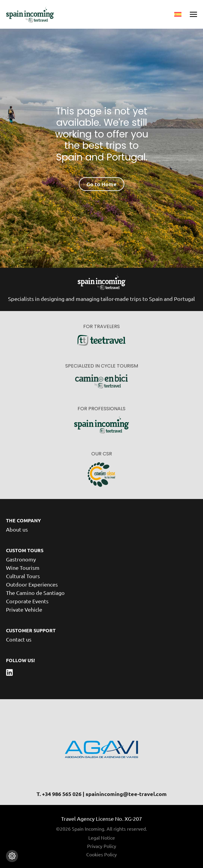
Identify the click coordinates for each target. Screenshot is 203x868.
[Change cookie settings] (12, 856)
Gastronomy (21, 559)
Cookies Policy (101, 854)
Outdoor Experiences (32, 584)
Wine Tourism (23, 568)
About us (17, 529)
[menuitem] (178, 14)
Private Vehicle (24, 609)
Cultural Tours (23, 576)
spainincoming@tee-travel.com (126, 794)
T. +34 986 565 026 (59, 794)
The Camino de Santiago (35, 593)
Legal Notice (102, 838)
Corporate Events (27, 601)
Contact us (19, 639)
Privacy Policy (102, 846)
